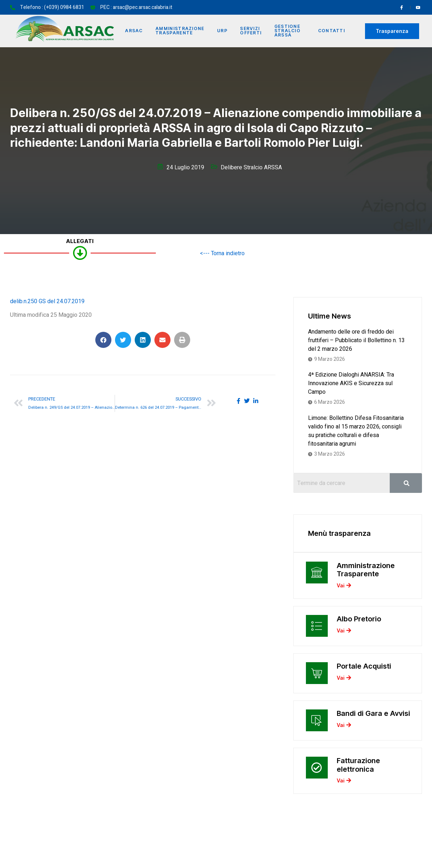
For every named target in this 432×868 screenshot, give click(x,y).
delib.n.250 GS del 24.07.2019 (47, 301)
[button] (103, 340)
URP (223, 31)
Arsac (134, 31)
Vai (344, 587)
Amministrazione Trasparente (181, 31)
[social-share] (239, 401)
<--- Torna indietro (222, 253)
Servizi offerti (252, 31)
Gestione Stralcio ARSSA (289, 31)
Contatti (332, 31)
